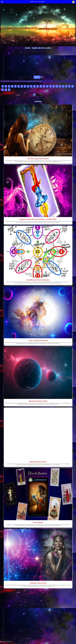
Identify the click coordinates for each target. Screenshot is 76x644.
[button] (34, 95)
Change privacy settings (38, 638)
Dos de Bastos (38, 522)
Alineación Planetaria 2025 (38, 401)
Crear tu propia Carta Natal (38, 341)
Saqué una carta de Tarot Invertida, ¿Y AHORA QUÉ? (38, 219)
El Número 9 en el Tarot (38, 583)
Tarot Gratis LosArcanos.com (6, 641)
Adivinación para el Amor (38, 462)
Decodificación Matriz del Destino (38, 280)
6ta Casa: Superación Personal (38, 159)
